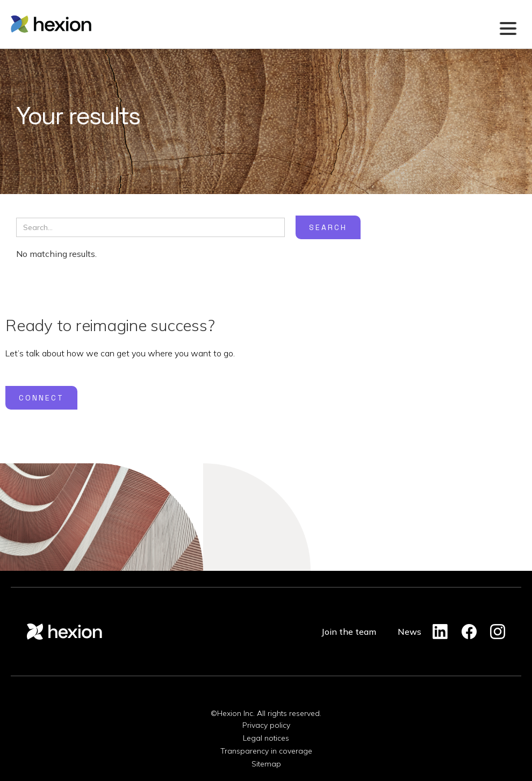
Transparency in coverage (266, 751)
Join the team (349, 632)
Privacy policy (266, 725)
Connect (41, 398)
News (409, 632)
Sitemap (266, 764)
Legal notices (266, 738)
